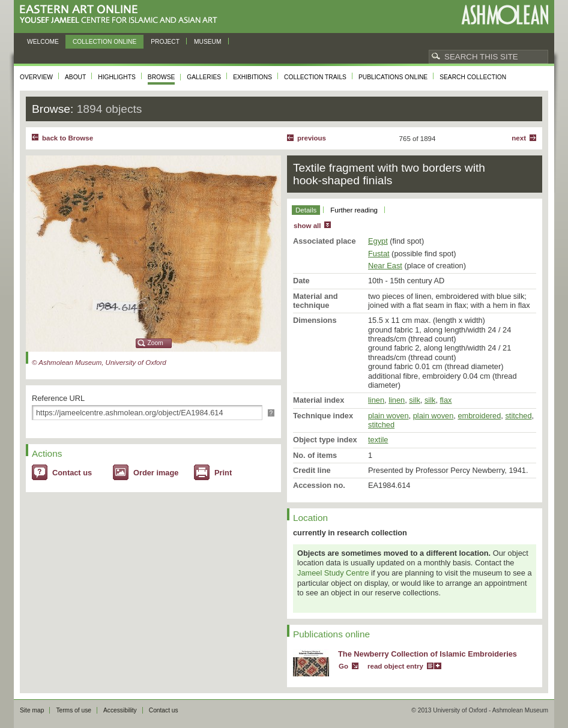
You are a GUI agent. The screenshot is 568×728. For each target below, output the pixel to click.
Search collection (473, 77)
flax (446, 400)
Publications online (393, 77)
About (75, 77)
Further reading (354, 210)
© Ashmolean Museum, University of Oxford (99, 362)
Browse (162, 77)
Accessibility (120, 710)
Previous (312, 138)
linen (376, 400)
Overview (36, 77)
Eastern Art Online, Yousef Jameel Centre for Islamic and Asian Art (122, 15)
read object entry (395, 666)
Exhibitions (252, 77)
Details (306, 210)
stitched (518, 416)
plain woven (388, 416)
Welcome (43, 42)
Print (223, 473)
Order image (156, 473)
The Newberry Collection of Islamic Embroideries (428, 654)
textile (378, 440)
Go (343, 666)
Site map (32, 710)
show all (307, 226)
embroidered (479, 416)
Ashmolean (505, 15)
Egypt (378, 241)
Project (165, 42)
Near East (385, 266)
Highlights (117, 77)
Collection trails (315, 77)
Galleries (204, 77)
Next (519, 138)
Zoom (156, 343)
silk (414, 400)
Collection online (104, 42)
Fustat (379, 254)
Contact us (72, 473)
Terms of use (74, 710)
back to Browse (68, 138)
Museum (208, 42)
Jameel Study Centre (333, 573)
